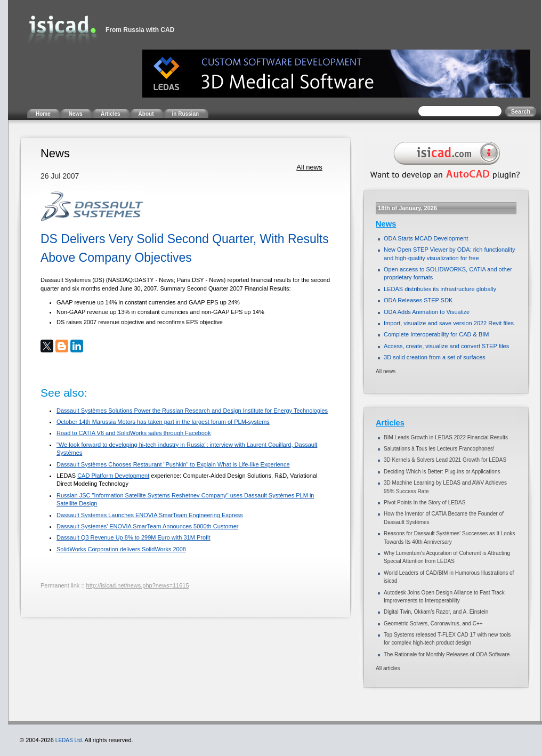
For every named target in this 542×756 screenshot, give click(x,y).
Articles (390, 423)
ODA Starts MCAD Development (426, 238)
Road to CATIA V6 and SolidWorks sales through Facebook (134, 433)
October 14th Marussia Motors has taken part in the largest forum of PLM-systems (163, 422)
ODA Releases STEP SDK (418, 300)
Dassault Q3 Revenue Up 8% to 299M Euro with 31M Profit (134, 537)
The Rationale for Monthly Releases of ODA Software (447, 654)
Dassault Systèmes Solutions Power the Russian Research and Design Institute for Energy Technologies (192, 411)
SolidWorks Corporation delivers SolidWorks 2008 (121, 549)
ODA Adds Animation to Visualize (427, 312)
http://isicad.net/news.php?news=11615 (138, 585)
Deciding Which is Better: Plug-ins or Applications (442, 472)
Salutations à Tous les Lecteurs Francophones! (439, 449)
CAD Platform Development (113, 476)
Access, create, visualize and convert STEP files (446, 346)
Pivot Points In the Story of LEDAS (424, 502)
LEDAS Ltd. (69, 740)
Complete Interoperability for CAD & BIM (436, 334)
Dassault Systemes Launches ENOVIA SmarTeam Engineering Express (150, 515)
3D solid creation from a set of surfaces (435, 357)
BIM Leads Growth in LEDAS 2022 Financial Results (446, 437)
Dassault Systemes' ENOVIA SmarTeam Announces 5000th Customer (147, 526)
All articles (388, 668)
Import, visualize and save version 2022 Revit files (449, 323)
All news (309, 167)
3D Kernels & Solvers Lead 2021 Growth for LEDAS (445, 460)
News (386, 224)
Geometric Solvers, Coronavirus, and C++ (433, 624)
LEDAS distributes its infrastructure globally (440, 289)
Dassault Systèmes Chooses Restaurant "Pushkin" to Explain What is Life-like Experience (173, 464)
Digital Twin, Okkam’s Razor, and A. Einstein (436, 612)
